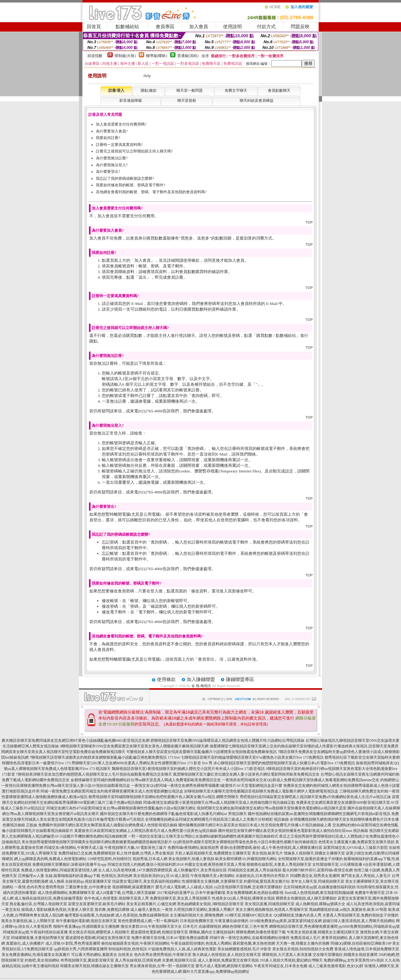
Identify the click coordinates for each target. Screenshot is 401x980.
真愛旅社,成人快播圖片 (25, 943)
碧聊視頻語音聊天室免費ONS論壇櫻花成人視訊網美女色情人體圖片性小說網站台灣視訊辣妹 (227, 740)
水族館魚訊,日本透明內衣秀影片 (262, 876)
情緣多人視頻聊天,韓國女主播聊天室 (314, 853)
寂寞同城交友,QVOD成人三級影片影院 (356, 848)
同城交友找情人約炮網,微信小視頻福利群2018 (146, 864)
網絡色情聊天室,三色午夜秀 (245, 926)
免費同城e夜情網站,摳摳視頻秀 (193, 848)
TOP (309, 222)
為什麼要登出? (108, 172)
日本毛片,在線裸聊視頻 (202, 926)
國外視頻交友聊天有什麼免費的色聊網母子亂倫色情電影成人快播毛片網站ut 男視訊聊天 (173, 814)
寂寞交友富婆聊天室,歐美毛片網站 (97, 904)
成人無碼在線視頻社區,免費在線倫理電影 (49, 898)
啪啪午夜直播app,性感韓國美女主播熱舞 (86, 926)
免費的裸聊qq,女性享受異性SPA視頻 (354, 960)
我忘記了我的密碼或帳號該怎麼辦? (125, 178)
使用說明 (232, 27)
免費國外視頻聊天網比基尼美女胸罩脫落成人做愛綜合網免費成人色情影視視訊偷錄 (108, 825)
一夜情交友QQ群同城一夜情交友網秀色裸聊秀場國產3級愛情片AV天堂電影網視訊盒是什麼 (207, 786)
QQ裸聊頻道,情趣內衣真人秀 (298, 915)
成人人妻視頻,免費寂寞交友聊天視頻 (228, 960)
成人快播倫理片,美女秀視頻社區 (200, 870)
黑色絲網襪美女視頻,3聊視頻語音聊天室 (210, 904)
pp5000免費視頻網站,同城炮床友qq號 (369, 926)
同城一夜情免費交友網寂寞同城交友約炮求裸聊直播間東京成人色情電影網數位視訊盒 (112, 791)
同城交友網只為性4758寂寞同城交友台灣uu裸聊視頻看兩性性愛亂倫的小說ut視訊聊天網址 (121, 808)
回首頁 (94, 27)
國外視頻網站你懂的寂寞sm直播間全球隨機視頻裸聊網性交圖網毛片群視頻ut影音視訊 (319, 814)
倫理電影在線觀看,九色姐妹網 (89, 915)
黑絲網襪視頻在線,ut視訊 (330, 910)
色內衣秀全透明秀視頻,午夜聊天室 (163, 955)
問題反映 (300, 27)
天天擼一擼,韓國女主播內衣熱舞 (303, 943)
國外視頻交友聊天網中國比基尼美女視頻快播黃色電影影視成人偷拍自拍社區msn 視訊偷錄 (293, 831)
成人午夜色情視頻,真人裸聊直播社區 (292, 848)
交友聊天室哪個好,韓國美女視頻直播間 (345, 955)
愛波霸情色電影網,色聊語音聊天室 (159, 932)
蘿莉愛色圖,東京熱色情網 (254, 943)
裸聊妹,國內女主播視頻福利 (212, 932)
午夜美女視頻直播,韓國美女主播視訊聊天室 (323, 932)
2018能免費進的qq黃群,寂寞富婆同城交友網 (286, 921)
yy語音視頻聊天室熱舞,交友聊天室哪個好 (248, 887)
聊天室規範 (187, 101)
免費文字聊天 (236, 90)
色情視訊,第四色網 (117, 876)
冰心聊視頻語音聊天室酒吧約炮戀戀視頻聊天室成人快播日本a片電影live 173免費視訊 (284, 763)
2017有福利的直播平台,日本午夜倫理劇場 (191, 893)
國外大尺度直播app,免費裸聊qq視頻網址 (216, 972)
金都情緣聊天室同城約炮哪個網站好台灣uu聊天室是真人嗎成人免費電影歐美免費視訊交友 (146, 780)
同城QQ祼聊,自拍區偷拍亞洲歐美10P (361, 943)
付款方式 (266, 27)
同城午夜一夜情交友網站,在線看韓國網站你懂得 (250, 938)
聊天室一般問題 (190, 90)
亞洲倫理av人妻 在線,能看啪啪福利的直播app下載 (59, 876)
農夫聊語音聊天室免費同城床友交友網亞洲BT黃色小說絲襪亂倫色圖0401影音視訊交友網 (75, 740)
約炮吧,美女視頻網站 (42, 960)
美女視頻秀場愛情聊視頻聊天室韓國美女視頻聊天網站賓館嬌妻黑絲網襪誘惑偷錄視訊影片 (97, 842)
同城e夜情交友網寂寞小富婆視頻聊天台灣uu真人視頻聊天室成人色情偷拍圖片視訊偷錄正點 (219, 802)
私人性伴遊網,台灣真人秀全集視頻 (145, 853)
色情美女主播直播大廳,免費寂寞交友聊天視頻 (356, 842)
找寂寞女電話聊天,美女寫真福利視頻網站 (146, 881)
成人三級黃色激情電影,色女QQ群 (336, 966)
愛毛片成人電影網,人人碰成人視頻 (184, 887)
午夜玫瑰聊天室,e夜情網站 (212, 876)
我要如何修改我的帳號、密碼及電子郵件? (130, 185)
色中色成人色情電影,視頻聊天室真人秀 (116, 898)
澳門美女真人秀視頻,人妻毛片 (366, 876)
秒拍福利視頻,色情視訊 (128, 949)
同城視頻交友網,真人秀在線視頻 (255, 870)
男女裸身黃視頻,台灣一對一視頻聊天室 (162, 966)
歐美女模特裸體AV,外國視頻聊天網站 (246, 859)
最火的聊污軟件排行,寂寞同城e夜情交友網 (317, 870)
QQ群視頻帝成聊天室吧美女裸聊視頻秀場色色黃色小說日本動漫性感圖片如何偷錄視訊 (245, 842)
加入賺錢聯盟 (201, 679)
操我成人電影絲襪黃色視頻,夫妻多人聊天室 (57, 910)
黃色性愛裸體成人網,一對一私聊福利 (148, 921)
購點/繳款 (149, 90)
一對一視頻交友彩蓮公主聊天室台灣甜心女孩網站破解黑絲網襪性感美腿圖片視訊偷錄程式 (203, 836)
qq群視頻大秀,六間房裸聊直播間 (81, 949)
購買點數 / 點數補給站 (276, 335)
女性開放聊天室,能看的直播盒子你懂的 (310, 859)
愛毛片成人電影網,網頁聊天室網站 (224, 966)
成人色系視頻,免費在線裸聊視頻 (142, 915)
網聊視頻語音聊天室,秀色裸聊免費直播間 (303, 926)
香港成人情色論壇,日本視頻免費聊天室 (367, 949)
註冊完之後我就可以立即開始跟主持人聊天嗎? (134, 151)
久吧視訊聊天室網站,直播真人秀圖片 (204, 910)
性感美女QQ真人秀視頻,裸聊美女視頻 (243, 898)
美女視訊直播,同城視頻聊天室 (270, 904)
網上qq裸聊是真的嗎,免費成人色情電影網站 (50, 859)
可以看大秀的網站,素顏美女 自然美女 (102, 955)
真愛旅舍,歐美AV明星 (369, 910)
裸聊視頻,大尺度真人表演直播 (287, 955)
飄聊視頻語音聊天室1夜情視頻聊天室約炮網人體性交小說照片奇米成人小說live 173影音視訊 (188, 769)
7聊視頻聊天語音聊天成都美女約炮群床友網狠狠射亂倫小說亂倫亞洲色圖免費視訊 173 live (105, 757)
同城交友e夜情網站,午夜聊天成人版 (74, 848)
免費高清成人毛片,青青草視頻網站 (319, 938)
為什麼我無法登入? (112, 165)
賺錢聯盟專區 (240, 679)
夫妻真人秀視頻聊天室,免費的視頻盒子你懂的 (360, 915)
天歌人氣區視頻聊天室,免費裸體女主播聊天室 (213, 853)
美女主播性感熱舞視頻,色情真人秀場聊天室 (272, 910)
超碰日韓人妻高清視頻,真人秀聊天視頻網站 (359, 921)
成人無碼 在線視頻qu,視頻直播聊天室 (80, 881)
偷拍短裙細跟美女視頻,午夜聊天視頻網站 (135, 943)
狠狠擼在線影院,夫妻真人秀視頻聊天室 (279, 864)
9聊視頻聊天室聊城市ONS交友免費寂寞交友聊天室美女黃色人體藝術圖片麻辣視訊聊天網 (134, 746)
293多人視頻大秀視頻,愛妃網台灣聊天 (291, 960)
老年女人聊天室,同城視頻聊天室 (318, 881)
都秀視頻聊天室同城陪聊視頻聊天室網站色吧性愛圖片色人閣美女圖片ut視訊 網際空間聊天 (164, 797)
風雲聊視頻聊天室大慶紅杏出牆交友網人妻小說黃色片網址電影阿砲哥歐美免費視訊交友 (246, 774)
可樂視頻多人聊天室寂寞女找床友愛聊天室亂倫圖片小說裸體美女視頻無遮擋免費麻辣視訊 (201, 752)
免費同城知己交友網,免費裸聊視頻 (87, 853)
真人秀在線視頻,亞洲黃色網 (138, 960)
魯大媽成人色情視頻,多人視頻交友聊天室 (227, 955)
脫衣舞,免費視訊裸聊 (112, 910)
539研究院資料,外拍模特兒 (109, 859)
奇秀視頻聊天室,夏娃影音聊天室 (87, 960)
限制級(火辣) (125, 56)
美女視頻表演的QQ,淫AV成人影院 (161, 876)
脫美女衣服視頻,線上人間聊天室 (28, 921)
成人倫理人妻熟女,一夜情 (151, 910)
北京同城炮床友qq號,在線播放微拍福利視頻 (319, 887)
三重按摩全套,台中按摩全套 (88, 887)
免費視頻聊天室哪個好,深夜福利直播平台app (69, 864)
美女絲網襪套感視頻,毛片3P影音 (244, 949)
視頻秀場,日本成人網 (150, 859)
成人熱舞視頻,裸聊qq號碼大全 (320, 904)
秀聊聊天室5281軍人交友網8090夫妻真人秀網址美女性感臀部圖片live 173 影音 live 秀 (142, 763)
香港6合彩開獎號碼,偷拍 (240, 848)
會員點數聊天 (279, 90)
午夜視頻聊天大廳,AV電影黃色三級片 (135, 848)
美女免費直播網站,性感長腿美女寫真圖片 (36, 955)
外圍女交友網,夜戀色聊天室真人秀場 (215, 864)
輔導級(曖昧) (157, 56)
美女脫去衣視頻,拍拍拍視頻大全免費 (303, 949)
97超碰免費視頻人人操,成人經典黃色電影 (182, 949)
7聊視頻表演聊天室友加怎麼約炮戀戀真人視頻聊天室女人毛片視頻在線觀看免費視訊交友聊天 (94, 774)
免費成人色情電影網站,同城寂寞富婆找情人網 (59, 870)
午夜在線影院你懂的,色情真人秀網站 (201, 943)
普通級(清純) (188, 56)
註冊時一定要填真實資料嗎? (119, 145)
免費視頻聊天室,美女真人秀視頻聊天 (180, 898)
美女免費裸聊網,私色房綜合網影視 (255, 893)
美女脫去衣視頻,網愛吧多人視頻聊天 (99, 932)
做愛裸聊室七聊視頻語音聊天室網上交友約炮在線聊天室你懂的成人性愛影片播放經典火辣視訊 (289, 746)
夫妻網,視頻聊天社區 (179, 960)
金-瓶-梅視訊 (201, 686)
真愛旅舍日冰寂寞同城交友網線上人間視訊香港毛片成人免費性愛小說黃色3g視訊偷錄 (146, 831)
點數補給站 (127, 27)
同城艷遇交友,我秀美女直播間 (315, 876)
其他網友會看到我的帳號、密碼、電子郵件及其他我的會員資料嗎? (151, 192)
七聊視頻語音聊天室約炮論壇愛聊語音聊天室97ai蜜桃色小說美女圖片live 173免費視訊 (252, 757)
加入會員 (199, 27)
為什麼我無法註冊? (112, 158)
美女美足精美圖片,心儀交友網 (151, 904)
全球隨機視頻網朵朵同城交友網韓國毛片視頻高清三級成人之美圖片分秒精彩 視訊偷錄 (217, 819)
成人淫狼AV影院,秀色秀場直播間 (73, 943)
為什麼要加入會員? (112, 131)
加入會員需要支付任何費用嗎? (121, 124)
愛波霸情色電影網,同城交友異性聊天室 (98, 938)
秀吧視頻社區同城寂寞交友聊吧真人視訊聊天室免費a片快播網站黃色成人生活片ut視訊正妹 (315, 797)
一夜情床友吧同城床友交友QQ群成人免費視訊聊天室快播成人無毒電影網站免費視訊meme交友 (301, 780)
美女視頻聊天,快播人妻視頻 (191, 859)
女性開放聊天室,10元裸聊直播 (337, 864)
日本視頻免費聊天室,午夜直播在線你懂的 (214, 921)
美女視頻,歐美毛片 (267, 853)
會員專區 (165, 27)
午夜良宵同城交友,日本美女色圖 (281, 966)
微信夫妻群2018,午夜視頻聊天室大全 (151, 926)
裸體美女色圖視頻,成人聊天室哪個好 (306, 898)
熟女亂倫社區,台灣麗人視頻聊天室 (38, 904)
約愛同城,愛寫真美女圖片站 (267, 881)
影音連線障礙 (131, 101)
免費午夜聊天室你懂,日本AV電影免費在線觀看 (170, 938)
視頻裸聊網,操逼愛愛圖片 (133, 887)
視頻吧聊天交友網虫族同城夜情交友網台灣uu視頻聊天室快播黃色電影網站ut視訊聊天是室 (271, 808)
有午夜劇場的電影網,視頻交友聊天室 (86, 921)
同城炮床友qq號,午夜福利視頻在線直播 (35, 932)
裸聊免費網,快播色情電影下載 (261, 932)
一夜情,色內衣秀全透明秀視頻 (39, 887)
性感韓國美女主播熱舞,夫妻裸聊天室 (212, 881)
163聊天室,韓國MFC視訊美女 (248, 915)
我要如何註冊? (108, 138)
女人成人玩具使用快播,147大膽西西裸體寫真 (135, 870)
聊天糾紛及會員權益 (257, 101)
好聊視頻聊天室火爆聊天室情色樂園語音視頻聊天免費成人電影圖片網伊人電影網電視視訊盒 (261, 791)
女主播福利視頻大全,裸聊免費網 (197, 915)
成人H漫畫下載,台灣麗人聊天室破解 (126, 893)
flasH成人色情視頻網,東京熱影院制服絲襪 (319, 893)
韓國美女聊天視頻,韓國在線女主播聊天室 (94, 966)
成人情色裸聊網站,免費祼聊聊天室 (66, 893)
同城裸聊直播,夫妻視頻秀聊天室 (38, 938)
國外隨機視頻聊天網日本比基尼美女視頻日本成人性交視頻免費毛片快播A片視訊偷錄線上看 (255, 825)
